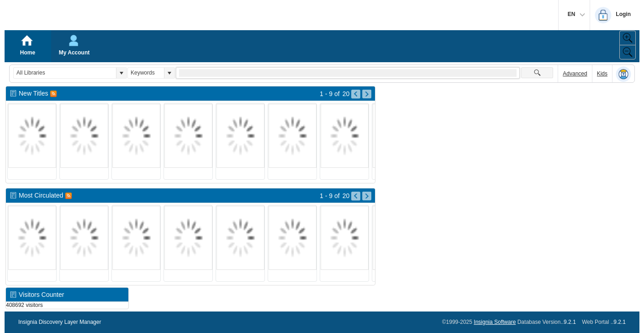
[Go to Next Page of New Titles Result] (367, 94)
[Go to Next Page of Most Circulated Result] (367, 196)
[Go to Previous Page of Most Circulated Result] (356, 196)
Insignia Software (495, 322)
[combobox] (65, 73)
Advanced (575, 74)
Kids (602, 74)
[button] (121, 73)
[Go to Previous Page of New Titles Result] (356, 94)
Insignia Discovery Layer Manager (60, 322)
